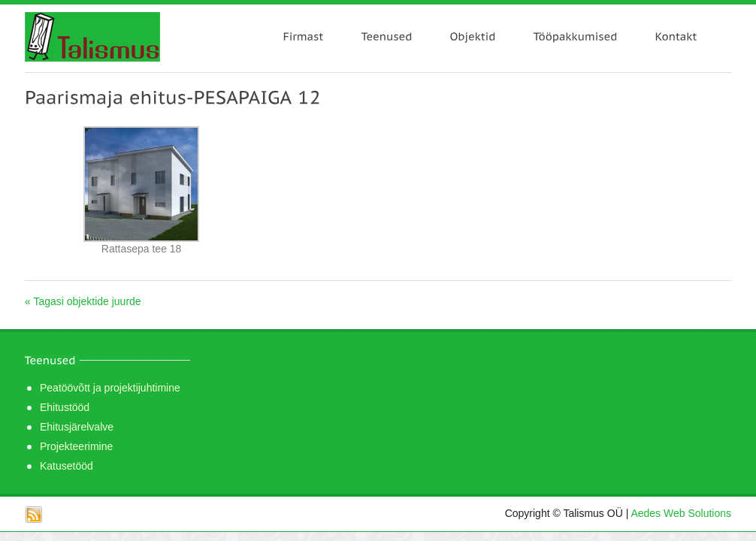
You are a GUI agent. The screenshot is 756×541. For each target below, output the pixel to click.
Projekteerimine (76, 446)
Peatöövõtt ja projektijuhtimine (110, 388)
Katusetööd (67, 466)
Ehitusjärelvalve (77, 427)
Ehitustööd (65, 407)
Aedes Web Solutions (681, 513)
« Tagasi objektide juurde (83, 301)
